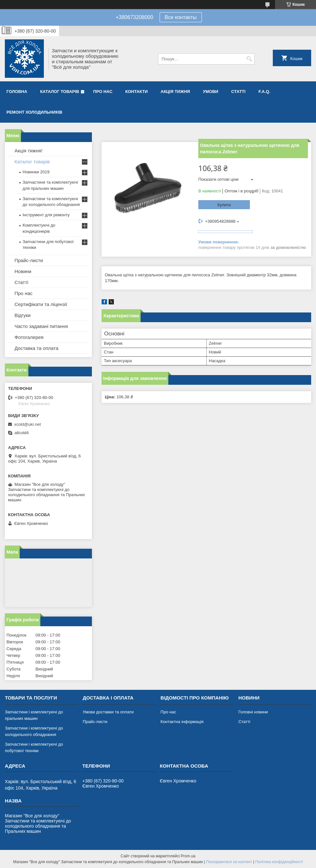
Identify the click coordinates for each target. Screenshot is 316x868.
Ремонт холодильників (34, 112)
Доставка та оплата (36, 348)
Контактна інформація (182, 722)
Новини (23, 271)
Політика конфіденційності (279, 862)
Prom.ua (188, 856)
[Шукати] (249, 59)
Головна (17, 92)
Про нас (103, 92)
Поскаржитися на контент (229, 862)
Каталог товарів (59, 92)
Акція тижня (175, 92)
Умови (211, 92)
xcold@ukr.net (28, 424)
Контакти (137, 92)
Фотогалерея (29, 337)
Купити (224, 205)
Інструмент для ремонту (46, 215)
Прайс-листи (29, 260)
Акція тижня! (29, 151)
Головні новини (253, 712)
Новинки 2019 (36, 172)
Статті (238, 92)
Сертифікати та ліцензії (41, 304)
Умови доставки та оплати (108, 712)
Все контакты (181, 17)
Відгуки (23, 315)
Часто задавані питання (41, 326)
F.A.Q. (264, 92)
